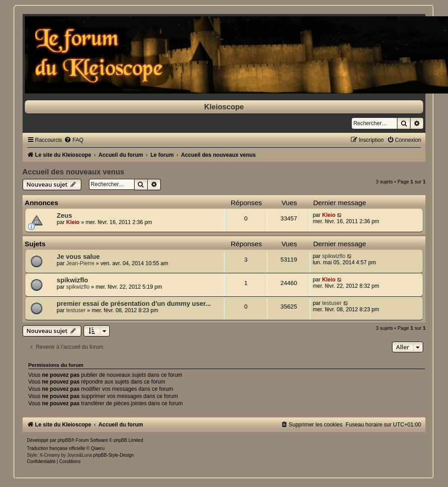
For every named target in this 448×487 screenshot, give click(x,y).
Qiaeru (98, 448)
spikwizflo (334, 256)
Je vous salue (78, 257)
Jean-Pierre (80, 263)
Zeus (65, 215)
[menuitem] (74, 140)
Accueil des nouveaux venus (74, 172)
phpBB (64, 440)
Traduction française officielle (56, 448)
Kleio (73, 222)
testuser (76, 310)
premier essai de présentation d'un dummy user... (134, 304)
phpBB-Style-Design (113, 455)
